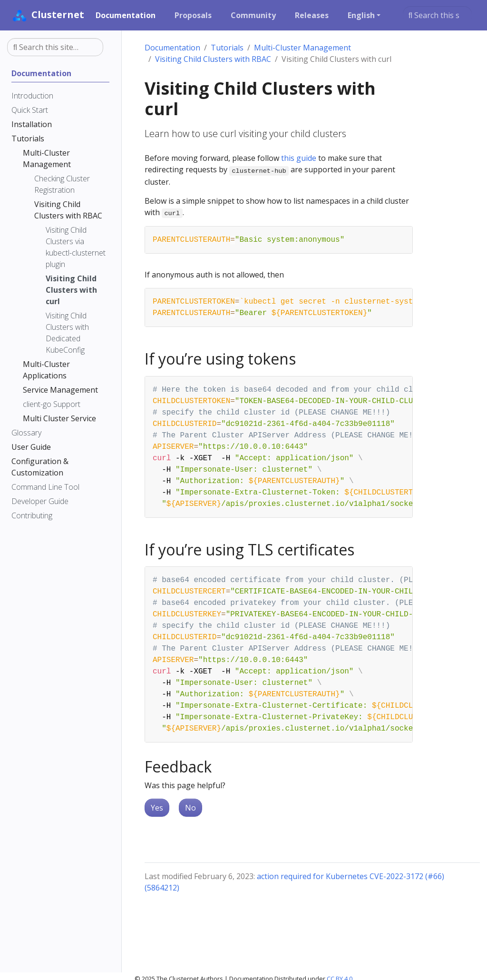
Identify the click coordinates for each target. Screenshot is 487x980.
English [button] (361, 15)
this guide (299, 158)
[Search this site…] (437, 15)
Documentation (172, 48)
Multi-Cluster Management (302, 48)
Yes (157, 808)
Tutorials (227, 48)
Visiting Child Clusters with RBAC (213, 59)
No (190, 808)
